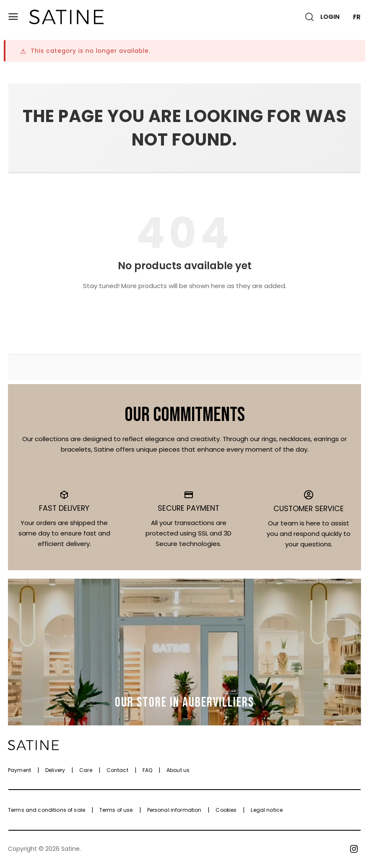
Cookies (226, 810)
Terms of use (116, 810)
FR (357, 17)
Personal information (174, 810)
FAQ (147, 770)
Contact (117, 770)
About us (178, 770)
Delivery (55, 770)
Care (86, 770)
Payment (19, 770)
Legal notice (267, 810)
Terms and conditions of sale (47, 810)
